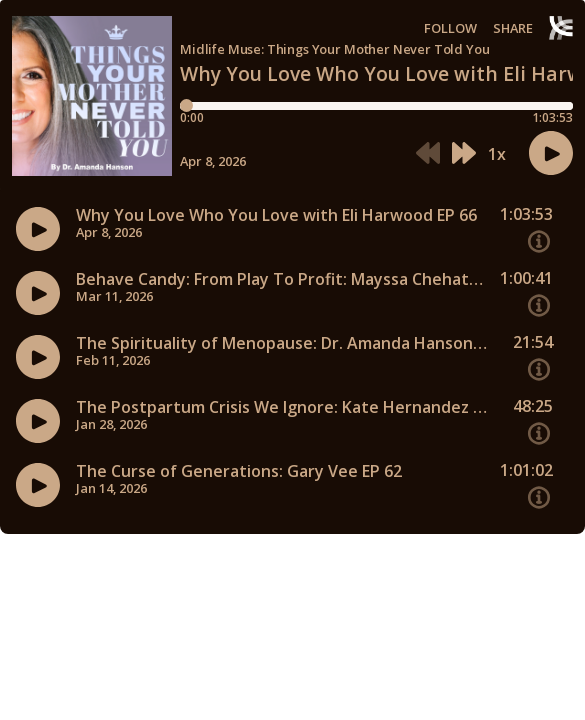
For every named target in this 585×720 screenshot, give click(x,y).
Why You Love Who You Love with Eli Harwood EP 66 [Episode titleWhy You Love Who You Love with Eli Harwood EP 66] (276, 215)
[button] (428, 154)
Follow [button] (450, 28)
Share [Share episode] (513, 28)
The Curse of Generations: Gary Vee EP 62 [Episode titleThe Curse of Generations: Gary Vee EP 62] (239, 471)
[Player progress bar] (376, 106)
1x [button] (497, 154)
